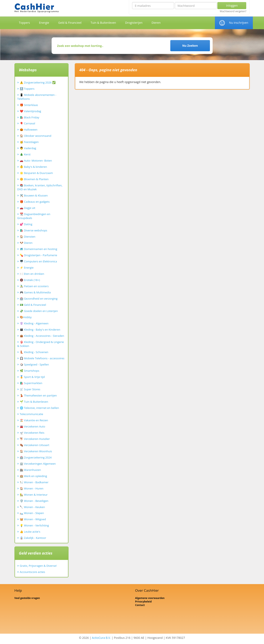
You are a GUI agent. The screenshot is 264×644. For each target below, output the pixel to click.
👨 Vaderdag (28, 148)
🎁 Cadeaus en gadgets (35, 202)
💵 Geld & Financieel (33, 305)
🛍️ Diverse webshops (34, 230)
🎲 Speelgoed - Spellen (34, 364)
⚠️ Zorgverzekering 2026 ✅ (38, 82)
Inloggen (232, 5)
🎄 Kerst (25, 154)
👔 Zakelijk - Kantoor (33, 538)
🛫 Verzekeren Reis (32, 433)
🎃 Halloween (29, 130)
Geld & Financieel (70, 23)
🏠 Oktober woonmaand (36, 136)
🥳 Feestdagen (29, 142)
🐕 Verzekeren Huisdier (35, 439)
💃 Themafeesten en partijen (38, 395)
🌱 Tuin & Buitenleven (34, 402)
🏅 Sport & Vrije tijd (32, 377)
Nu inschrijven (239, 23)
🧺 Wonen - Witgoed (33, 519)
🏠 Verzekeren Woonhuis (36, 451)
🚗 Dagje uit (28, 208)
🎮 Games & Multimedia (35, 292)
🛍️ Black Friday (30, 117)
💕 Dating (26, 224)
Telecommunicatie (32, 414)
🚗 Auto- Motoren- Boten (36, 161)
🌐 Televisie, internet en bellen (39, 408)
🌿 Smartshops (30, 371)
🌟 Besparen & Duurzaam (36, 173)
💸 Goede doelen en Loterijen (39, 311)
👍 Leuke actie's (30, 532)
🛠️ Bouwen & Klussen (34, 195)
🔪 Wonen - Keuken (32, 507)
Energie (44, 23)
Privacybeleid (143, 602)
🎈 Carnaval (28, 123)
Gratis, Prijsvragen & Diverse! (38, 566)
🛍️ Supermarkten (31, 383)
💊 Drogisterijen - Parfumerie (38, 255)
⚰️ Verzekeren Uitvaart (35, 445)
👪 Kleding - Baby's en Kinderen (40, 330)
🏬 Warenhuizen (30, 470)
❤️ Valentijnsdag (30, 111)
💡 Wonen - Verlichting (34, 525)
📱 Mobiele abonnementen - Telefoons (37, 97)
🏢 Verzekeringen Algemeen (38, 464)
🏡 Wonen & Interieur (34, 495)
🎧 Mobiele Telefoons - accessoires (42, 358)
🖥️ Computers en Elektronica (38, 261)
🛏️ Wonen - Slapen (32, 513)
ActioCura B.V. (101, 638)
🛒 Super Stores (30, 389)
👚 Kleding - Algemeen (34, 323)
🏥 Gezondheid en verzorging (39, 299)
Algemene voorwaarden (150, 598)
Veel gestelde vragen (27, 598)
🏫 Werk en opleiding (33, 476)
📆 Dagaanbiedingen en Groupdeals (34, 216)
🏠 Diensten (28, 237)
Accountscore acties (33, 572)
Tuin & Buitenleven (103, 23)
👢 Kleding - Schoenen (34, 352)
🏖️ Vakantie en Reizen (34, 420)
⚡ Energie (27, 268)
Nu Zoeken (190, 46)
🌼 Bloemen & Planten (34, 179)
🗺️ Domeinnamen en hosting (38, 249)
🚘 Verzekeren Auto (33, 426)
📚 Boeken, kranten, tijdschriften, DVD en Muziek (40, 187)
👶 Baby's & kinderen (33, 167)
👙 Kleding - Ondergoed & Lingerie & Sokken (41, 344)
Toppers (25, 23)
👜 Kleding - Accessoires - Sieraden (42, 336)
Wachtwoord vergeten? (233, 11)
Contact (140, 605)
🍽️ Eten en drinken (32, 274)
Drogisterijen (134, 23)
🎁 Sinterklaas (29, 105)
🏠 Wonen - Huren (32, 488)
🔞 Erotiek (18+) (30, 280)
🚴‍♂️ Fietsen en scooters (34, 286)
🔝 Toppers (27, 89)
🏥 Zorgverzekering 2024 (36, 457)
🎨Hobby (26, 317)
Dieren (156, 23)
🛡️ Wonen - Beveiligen (34, 501)
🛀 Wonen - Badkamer (34, 482)
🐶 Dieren (26, 243)
